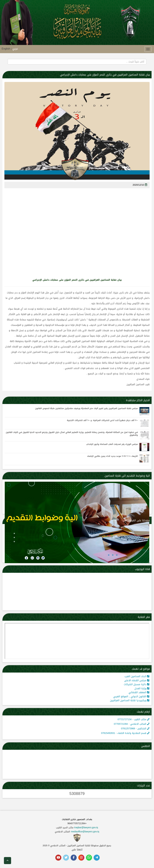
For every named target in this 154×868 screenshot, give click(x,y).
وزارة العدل (142, 688)
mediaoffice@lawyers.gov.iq (85, 832)
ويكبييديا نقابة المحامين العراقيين (130, 700)
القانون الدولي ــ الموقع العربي (131, 696)
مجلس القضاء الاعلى (137, 680)
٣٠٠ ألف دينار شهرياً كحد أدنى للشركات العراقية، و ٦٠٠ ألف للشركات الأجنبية (102, 420)
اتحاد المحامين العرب (137, 676)
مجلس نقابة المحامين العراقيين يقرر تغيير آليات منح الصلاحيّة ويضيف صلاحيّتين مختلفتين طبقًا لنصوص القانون (86, 408)
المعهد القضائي (139, 692)
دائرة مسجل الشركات (137, 684)
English (6, 49)
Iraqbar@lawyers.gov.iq (86, 828)
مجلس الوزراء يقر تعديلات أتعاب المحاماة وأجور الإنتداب (112, 444)
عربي (15, 49)
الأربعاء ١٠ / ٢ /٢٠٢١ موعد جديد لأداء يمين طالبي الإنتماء (112, 456)
